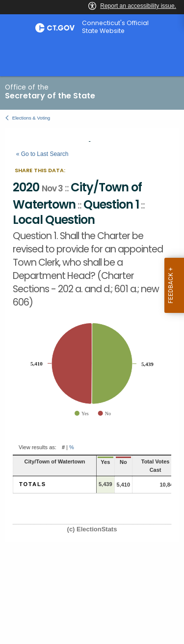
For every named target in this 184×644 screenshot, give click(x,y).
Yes (105, 462)
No (123, 462)
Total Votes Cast (156, 466)
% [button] (72, 447)
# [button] (63, 447)
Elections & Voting (31, 118)
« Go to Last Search (42, 154)
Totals (33, 484)
